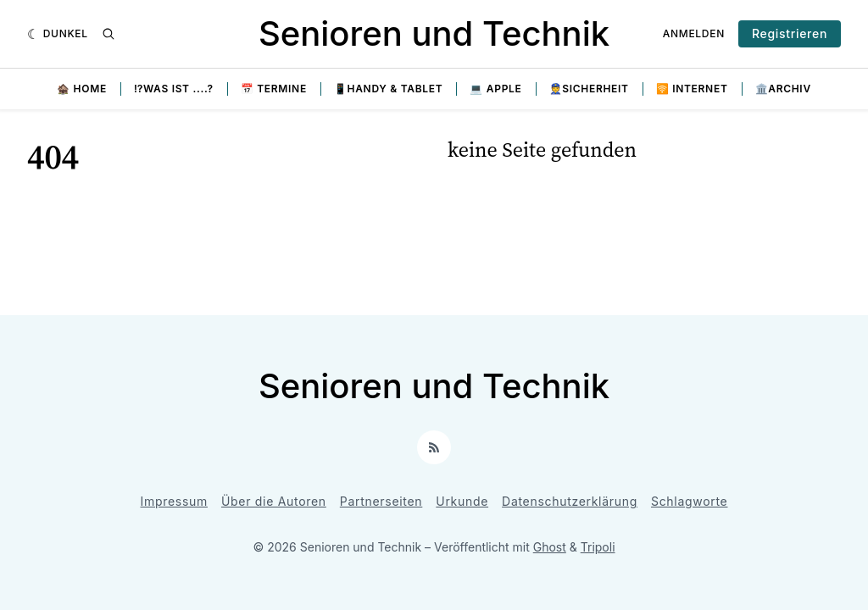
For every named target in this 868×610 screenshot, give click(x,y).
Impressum (174, 501)
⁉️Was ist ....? (174, 89)
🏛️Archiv (783, 89)
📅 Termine (274, 89)
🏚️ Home (82, 89)
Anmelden (694, 33)
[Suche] (108, 34)
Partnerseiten (381, 501)
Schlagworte (690, 501)
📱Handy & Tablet (389, 89)
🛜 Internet (692, 89)
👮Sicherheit (589, 89)
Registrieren (790, 33)
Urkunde (462, 501)
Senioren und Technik (434, 33)
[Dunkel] (58, 34)
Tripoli (598, 547)
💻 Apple (495, 89)
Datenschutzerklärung (570, 501)
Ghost (550, 547)
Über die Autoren (274, 501)
